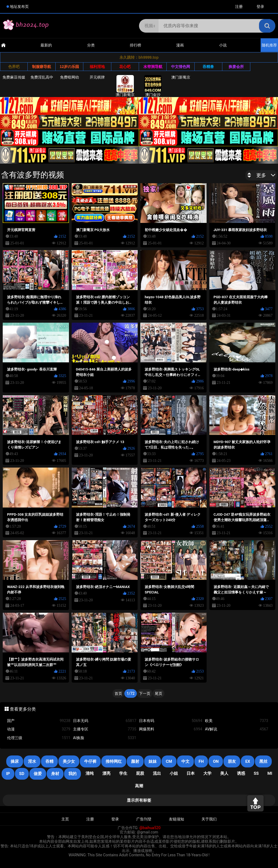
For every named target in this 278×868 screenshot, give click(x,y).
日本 (191, 773)
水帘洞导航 (153, 67)
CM (169, 761)
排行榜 (135, 45)
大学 (207, 773)
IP (8, 774)
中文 (185, 761)
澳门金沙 (153, 86)
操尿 (15, 761)
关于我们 (209, 819)
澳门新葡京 (125, 86)
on (216, 761)
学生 (123, 773)
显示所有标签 (139, 800)
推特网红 (114, 761)
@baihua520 (150, 828)
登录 (260, 7)
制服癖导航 (42, 67)
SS (256, 773)
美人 (224, 773)
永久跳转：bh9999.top (139, 57)
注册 (239, 7)
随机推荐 (269, 45)
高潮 (139, 786)
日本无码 (105, 721)
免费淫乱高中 (42, 77)
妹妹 (153, 761)
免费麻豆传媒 (14, 77)
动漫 (39, 729)
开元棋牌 (97, 77)
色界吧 (14, 67)
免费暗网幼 (69, 77)
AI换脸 (105, 738)
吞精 (49, 761)
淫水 (32, 761)
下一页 (145, 693)
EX (248, 761)
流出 (157, 773)
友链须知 (176, 819)
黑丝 (263, 761)
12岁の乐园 (69, 67)
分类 (91, 45)
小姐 (174, 773)
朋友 (232, 761)
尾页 (159, 693)
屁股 (140, 773)
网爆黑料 (171, 729)
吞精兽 (208, 67)
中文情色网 (181, 67)
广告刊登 (144, 819)
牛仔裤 (90, 761)
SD (22, 774)
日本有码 (171, 721)
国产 (39, 721)
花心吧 (125, 67)
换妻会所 (236, 67)
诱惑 (241, 773)
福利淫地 (97, 67)
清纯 (90, 773)
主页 (65, 819)
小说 (223, 45)
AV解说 (237, 729)
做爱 (38, 774)
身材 (55, 774)
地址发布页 (19, 7)
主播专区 (105, 729)
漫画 (180, 45)
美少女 (69, 761)
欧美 (237, 721)
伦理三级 (39, 738)
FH (201, 761)
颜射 (135, 761)
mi (270, 773)
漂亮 (106, 773)
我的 (72, 774)
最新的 (46, 45)
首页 (118, 693)
